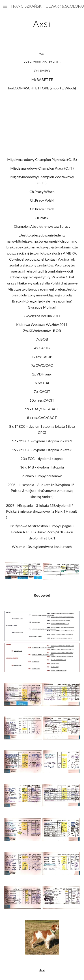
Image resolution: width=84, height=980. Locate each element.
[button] (5, 6)
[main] (42, 24)
